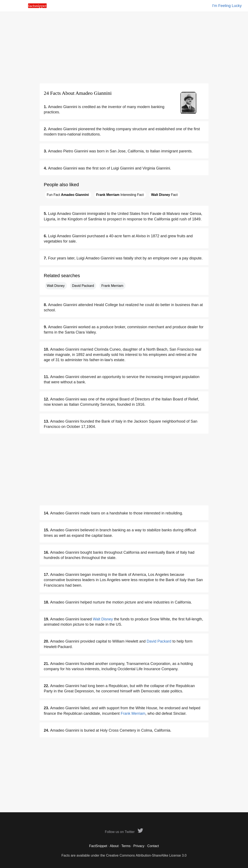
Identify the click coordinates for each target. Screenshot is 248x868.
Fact (164, 195)
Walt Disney (56, 286)
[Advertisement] (124, 47)
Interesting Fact (120, 195)
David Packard (83, 286)
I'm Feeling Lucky (227, 6)
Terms (126, 846)
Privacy (139, 846)
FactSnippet (98, 846)
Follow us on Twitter (124, 832)
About (114, 846)
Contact (153, 846)
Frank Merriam (112, 286)
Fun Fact (68, 195)
